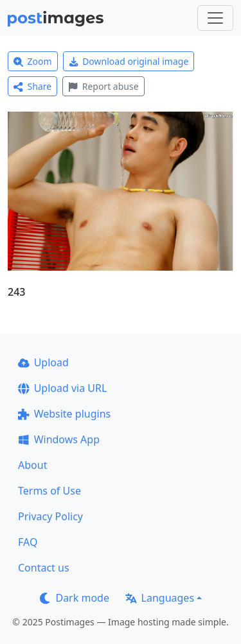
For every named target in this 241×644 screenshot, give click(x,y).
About (32, 465)
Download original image (129, 61)
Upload (43, 362)
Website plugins (64, 414)
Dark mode (75, 598)
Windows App (59, 439)
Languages (160, 598)
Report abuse (103, 86)
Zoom (33, 61)
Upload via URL (62, 388)
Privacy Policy (50, 516)
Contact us (44, 568)
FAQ (28, 542)
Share (32, 86)
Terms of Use (49, 491)
